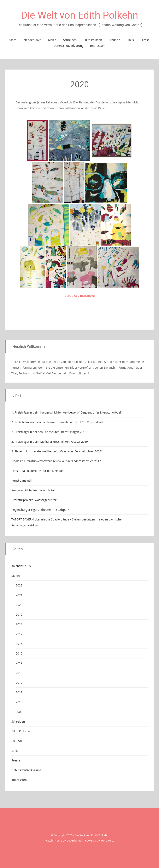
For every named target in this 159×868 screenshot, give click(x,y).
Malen (52, 40)
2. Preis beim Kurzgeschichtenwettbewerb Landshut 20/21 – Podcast (57, 422)
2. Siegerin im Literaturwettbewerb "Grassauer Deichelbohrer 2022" (57, 451)
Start (13, 40)
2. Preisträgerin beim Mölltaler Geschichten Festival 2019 (50, 442)
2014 (19, 663)
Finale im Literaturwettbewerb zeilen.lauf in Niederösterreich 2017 (56, 461)
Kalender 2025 (31, 40)
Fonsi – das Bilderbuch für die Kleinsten (38, 471)
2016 (19, 644)
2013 (19, 673)
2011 (19, 692)
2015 (19, 653)
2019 (19, 614)
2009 (19, 712)
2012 (19, 683)
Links (130, 40)
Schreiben (70, 40)
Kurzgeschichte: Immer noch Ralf (34, 490)
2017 (19, 634)
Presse (145, 40)
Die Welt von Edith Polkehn (80, 15)
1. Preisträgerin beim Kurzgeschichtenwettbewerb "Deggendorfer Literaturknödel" (67, 412)
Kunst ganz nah (22, 480)
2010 (19, 702)
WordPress (107, 840)
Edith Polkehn (93, 40)
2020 (19, 605)
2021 (19, 595)
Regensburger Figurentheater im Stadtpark (40, 510)
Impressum (98, 46)
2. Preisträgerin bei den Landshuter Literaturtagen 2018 (49, 432)
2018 (19, 624)
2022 (19, 585)
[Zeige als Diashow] (79, 296)
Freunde (114, 40)
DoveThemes (75, 840)
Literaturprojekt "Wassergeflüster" (34, 500)
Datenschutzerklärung (69, 46)
